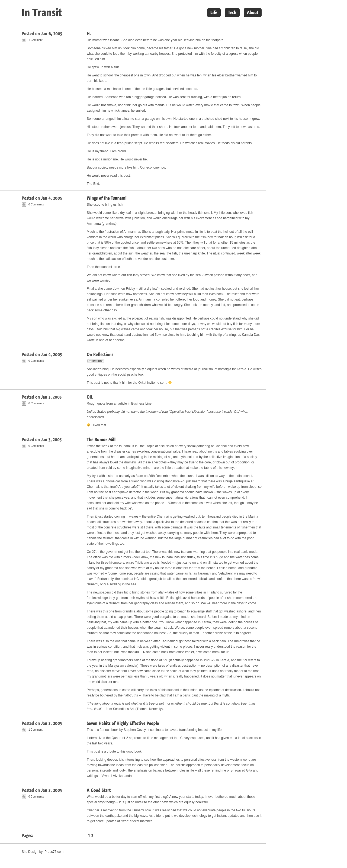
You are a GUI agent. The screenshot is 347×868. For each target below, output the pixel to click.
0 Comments (36, 204)
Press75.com (54, 852)
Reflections (95, 361)
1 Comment (36, 40)
